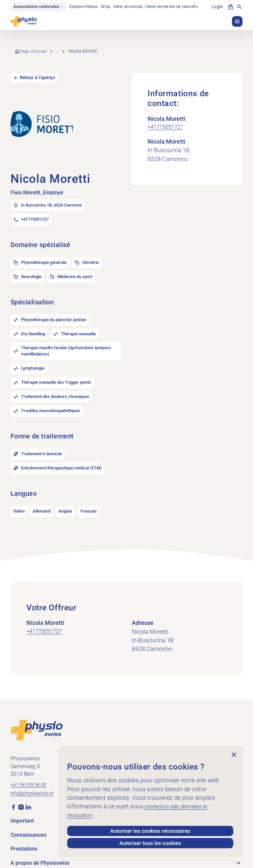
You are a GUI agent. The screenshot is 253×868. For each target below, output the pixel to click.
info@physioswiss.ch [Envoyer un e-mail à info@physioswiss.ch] (35, 767)
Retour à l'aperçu (40, 70)
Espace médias (88, 7)
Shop (110, 7)
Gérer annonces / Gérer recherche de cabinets (160, 7)
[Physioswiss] (24, 22)
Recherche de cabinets (83, 48)
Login (218, 7)
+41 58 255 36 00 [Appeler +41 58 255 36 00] (31, 758)
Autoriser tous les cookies (150, 843)
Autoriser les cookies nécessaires (150, 829)
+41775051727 (167, 120)
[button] (237, 22)
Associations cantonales (41, 7)
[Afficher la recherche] (239, 7)
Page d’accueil (36, 48)
